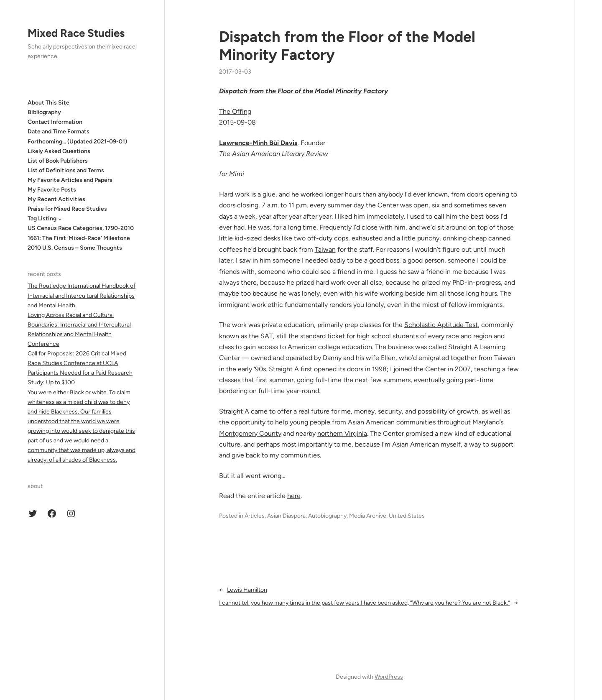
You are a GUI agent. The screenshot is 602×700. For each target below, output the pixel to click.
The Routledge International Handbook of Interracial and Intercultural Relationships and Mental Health (82, 295)
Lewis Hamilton (247, 590)
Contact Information (55, 122)
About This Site (48, 103)
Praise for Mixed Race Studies (67, 209)
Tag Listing (42, 218)
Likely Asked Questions (59, 151)
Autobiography (327, 516)
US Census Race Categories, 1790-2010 (81, 228)
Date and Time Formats (59, 132)
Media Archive (368, 516)
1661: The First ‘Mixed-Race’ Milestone (79, 238)
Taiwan (325, 249)
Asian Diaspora (286, 516)
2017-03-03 (235, 72)
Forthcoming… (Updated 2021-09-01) (77, 142)
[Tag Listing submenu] (60, 219)
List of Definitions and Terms (66, 170)
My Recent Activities (56, 199)
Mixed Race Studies (76, 33)
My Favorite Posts (52, 190)
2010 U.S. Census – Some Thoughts (75, 248)
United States (407, 516)
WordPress (389, 677)
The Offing (235, 111)
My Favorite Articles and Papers (70, 180)
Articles (255, 516)
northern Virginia (342, 433)
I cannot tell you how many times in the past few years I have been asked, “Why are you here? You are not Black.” (365, 603)
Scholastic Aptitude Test (441, 325)
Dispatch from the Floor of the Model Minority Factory (347, 46)
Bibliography (44, 112)
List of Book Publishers (58, 161)
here (294, 496)
